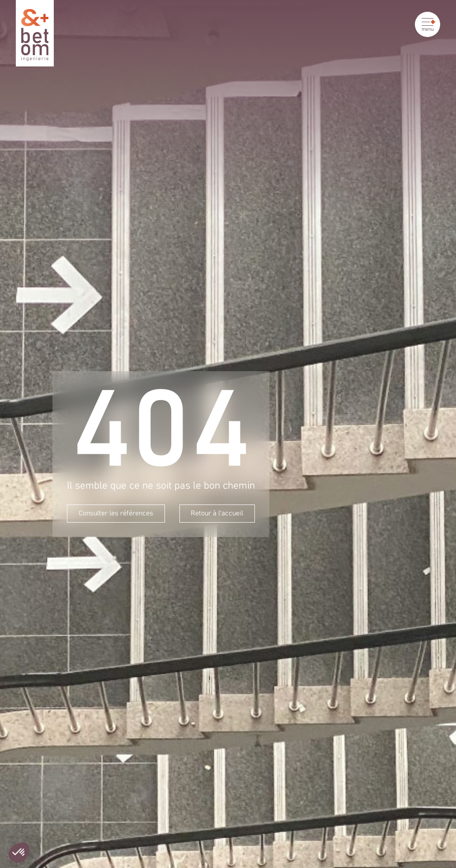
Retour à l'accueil (217, 513)
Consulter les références (116, 513)
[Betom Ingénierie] (35, 33)
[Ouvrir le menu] (428, 24)
